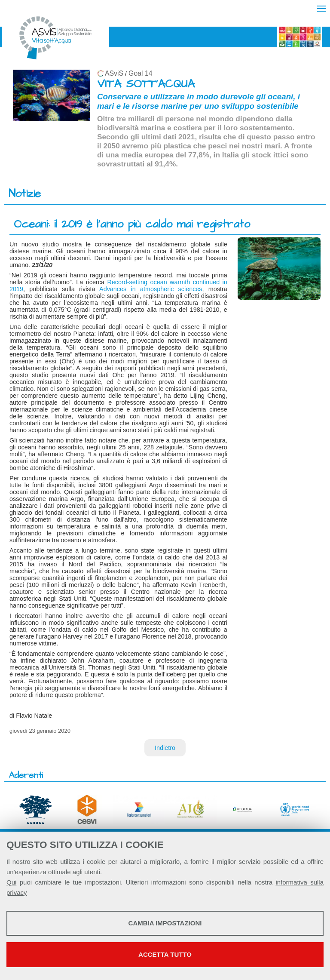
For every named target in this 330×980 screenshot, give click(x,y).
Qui (11, 882)
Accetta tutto (165, 954)
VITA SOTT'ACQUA (146, 84)
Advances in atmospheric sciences (151, 289)
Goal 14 (140, 73)
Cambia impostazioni (165, 923)
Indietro (165, 748)
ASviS (114, 73)
